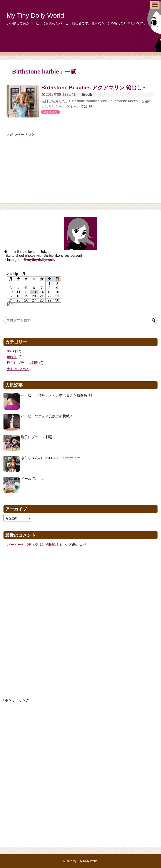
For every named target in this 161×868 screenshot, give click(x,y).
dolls (89, 95)
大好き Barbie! (18, 369)
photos (12, 357)
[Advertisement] (39, 164)
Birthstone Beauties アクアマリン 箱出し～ (94, 88)
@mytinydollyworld (39, 260)
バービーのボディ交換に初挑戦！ (47, 416)
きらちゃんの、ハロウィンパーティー (50, 458)
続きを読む (51, 112)
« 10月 (9, 305)
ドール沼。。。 (33, 479)
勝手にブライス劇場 (23, 363)
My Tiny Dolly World (35, 15)
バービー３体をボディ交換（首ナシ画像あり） (57, 395)
